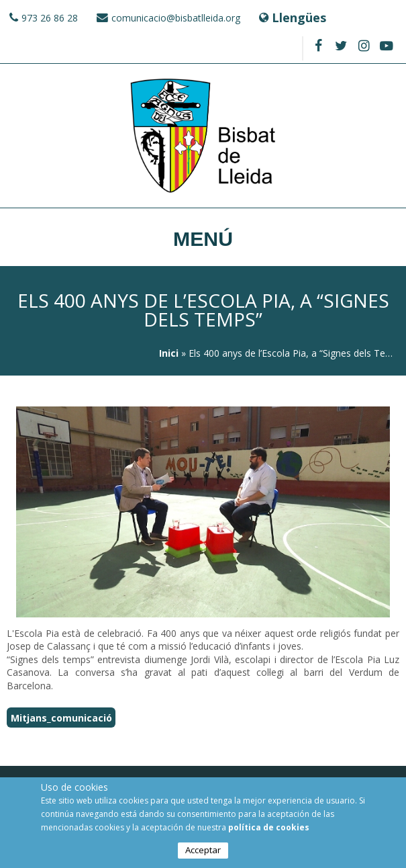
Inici (169, 353)
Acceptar (203, 851)
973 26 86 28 (50, 18)
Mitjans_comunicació (61, 717)
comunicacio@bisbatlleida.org (176, 18)
